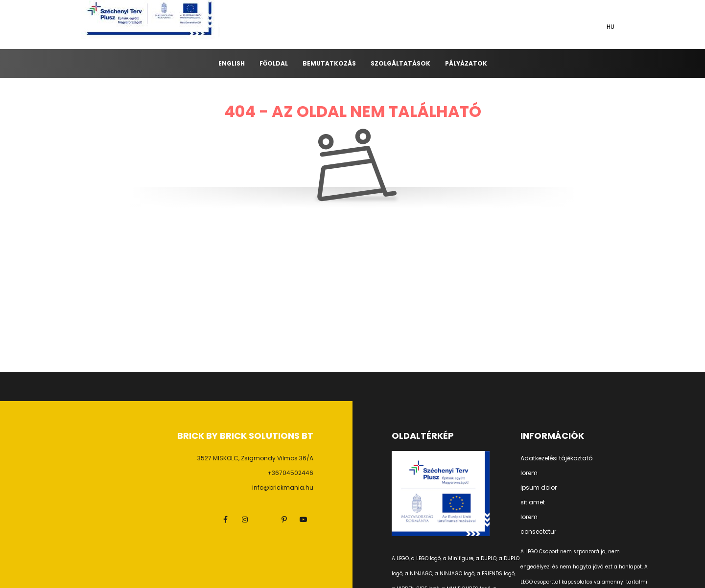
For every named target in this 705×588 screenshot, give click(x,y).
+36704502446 (290, 473)
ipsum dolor (539, 488)
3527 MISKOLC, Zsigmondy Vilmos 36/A (255, 458)
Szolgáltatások (400, 63)
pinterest (284, 520)
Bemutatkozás (329, 63)
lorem (529, 473)
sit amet (533, 502)
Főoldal (274, 63)
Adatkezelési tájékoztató (556, 458)
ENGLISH (232, 63)
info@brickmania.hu (283, 487)
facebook (225, 520)
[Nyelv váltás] (612, 27)
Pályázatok (466, 63)
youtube (304, 520)
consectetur (538, 532)
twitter (264, 520)
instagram (245, 520)
